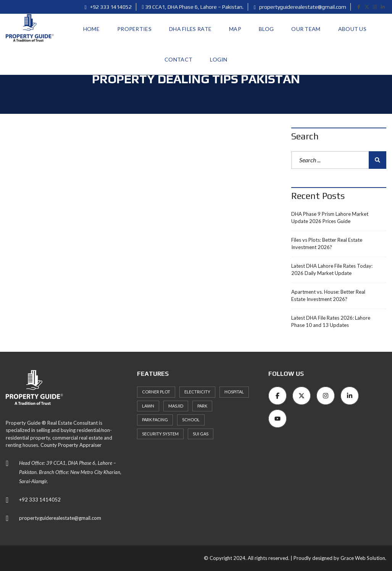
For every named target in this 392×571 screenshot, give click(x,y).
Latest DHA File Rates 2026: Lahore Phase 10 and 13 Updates (331, 322)
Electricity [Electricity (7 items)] (197, 392)
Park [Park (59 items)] (202, 406)
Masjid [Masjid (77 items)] (176, 406)
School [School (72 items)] (191, 420)
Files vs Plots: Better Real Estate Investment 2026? (327, 244)
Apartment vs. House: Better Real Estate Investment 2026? (328, 296)
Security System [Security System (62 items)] (160, 434)
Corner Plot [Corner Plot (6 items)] (156, 392)
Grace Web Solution (363, 558)
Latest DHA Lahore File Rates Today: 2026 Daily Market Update (332, 270)
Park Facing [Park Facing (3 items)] (155, 420)
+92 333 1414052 (108, 7)
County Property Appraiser (71, 445)
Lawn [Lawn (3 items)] (148, 406)
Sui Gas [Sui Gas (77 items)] (201, 434)
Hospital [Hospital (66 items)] (234, 392)
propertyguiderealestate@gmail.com (300, 7)
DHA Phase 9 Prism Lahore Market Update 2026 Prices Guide (330, 218)
